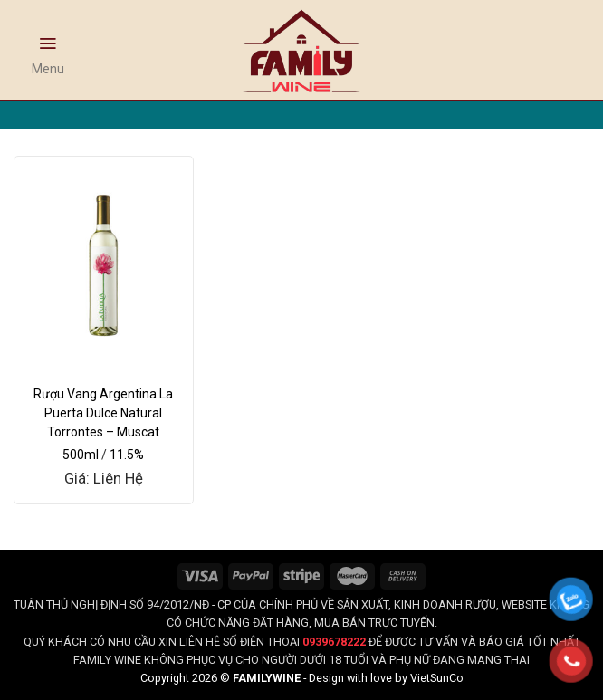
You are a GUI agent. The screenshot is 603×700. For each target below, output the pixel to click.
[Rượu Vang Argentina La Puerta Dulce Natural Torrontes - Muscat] (104, 265)
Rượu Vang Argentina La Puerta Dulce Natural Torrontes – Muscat (103, 413)
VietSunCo (437, 678)
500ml (81, 455)
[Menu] (48, 51)
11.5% (127, 455)
